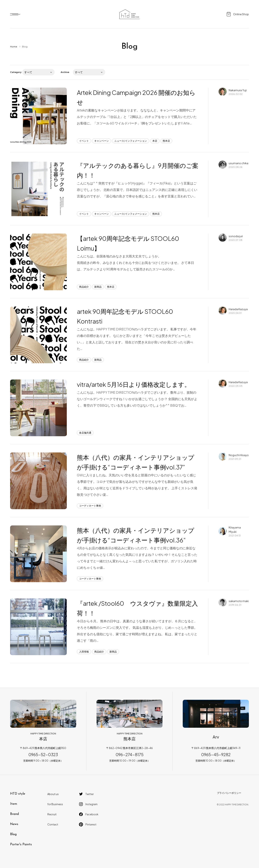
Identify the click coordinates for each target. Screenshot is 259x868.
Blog (13, 834)
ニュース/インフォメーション (131, 141)
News (14, 824)
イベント (84, 141)
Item (14, 804)
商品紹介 (84, 287)
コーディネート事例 (90, 506)
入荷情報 (84, 652)
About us (53, 794)
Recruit (52, 814)
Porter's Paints (21, 844)
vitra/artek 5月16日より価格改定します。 (134, 384)
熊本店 (166, 141)
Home (14, 47)
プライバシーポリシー (229, 793)
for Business (55, 804)
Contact (53, 824)
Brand (14, 814)
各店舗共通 (85, 433)
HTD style (18, 794)
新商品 (98, 287)
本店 (155, 141)
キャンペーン (102, 141)
